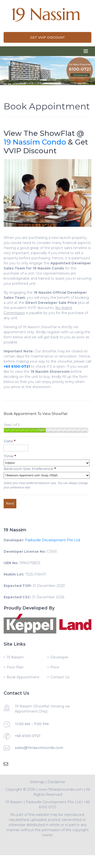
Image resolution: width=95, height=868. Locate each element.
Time (10, 456)
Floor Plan (15, 667)
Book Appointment (23, 677)
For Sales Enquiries (80, 64)
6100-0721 (80, 69)
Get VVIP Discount (48, 37)
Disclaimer (56, 782)
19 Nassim (15, 657)
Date (10, 441)
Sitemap (37, 782)
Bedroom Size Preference (30, 469)
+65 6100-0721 (28, 736)
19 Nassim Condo (35, 142)
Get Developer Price (81, 75)
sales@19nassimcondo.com (39, 748)
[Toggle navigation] (86, 51)
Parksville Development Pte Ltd (52, 540)
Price (55, 667)
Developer (59, 657)
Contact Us (60, 677)
